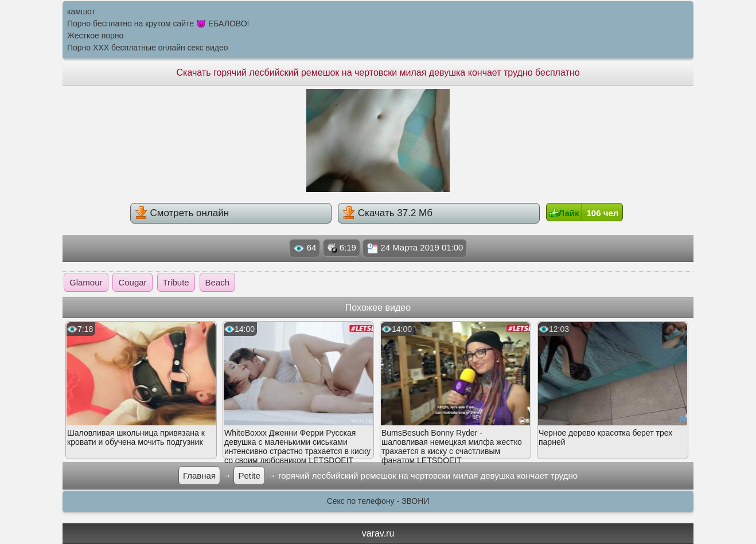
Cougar (132, 282)
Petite (249, 475)
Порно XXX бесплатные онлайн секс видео (148, 48)
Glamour (86, 282)
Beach (218, 282)
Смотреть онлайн (182, 213)
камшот (81, 11)
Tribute (176, 282)
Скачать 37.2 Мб (387, 213)
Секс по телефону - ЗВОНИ (378, 501)
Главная (199, 475)
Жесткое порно (95, 36)
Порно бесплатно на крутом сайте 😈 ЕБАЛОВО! (158, 24)
